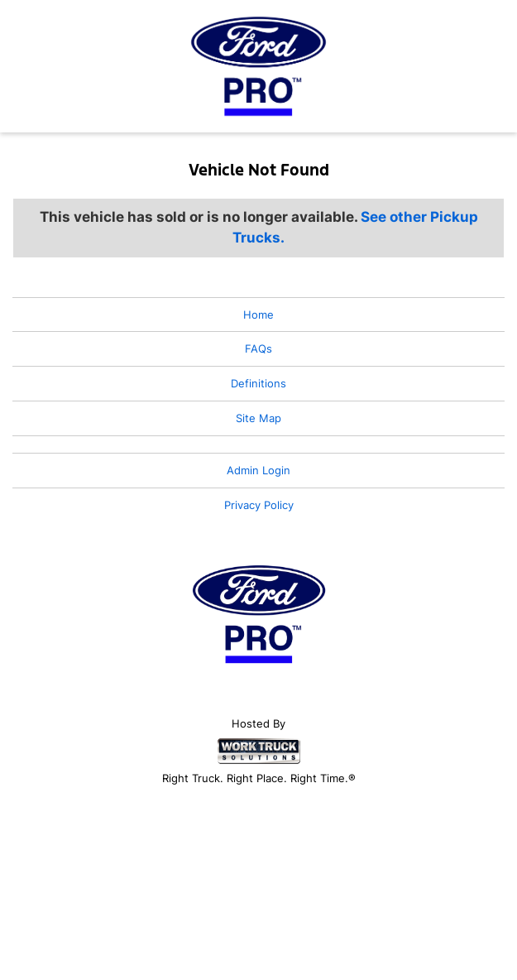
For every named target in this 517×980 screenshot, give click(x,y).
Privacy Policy (259, 505)
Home (258, 315)
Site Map (258, 418)
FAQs (258, 348)
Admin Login (258, 470)
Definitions (258, 383)
